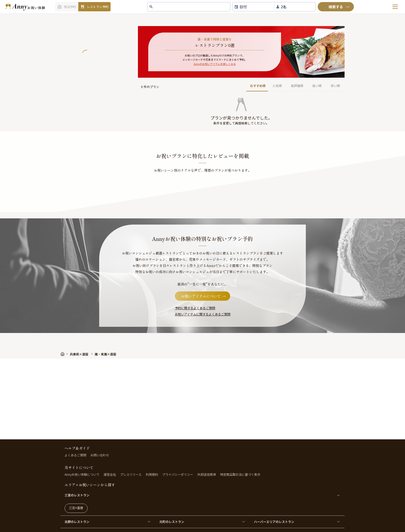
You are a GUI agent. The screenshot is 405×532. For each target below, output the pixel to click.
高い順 (317, 86)
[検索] (336, 7)
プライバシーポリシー (178, 474)
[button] (241, 102)
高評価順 (297, 86)
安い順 (335, 86)
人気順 (277, 86)
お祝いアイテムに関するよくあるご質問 (203, 314)
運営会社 (110, 474)
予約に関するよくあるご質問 (195, 308)
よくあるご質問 (75, 455)
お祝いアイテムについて (204, 296)
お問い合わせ (100, 455)
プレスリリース (131, 474)
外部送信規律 (207, 474)
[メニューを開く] (395, 7)
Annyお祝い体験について (82, 474)
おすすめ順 (258, 86)
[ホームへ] (25, 7)
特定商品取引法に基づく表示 (240, 474)
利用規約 (152, 474)
